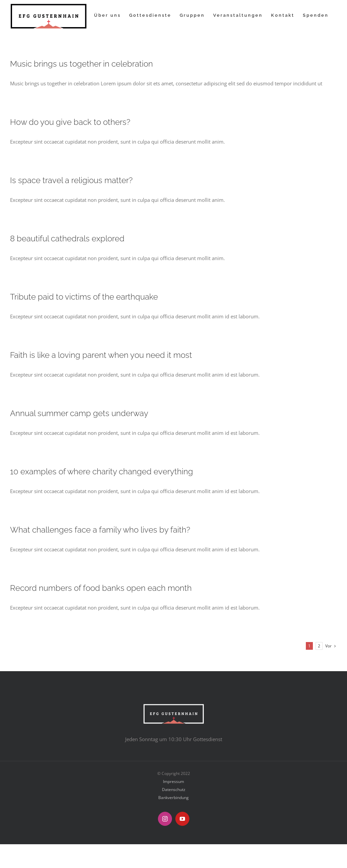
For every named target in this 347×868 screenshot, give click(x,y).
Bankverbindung (173, 798)
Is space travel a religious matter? (71, 180)
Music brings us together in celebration (81, 64)
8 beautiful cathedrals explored (67, 239)
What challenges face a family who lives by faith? (100, 530)
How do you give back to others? (70, 122)
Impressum (173, 781)
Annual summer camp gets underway (79, 413)
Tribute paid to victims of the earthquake (84, 297)
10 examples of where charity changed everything (102, 472)
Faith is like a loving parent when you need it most (101, 355)
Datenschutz (174, 790)
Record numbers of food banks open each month (101, 588)
